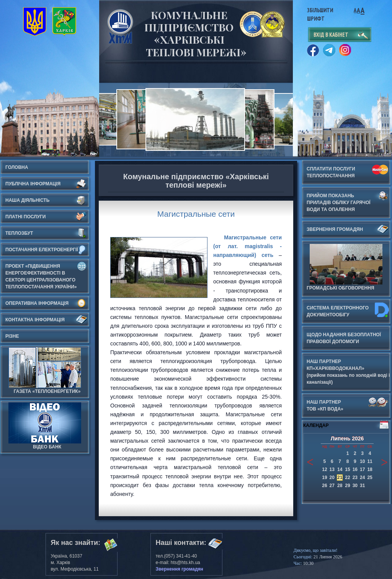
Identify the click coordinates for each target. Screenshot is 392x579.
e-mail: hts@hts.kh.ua (178, 563)
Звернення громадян (180, 569)
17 (362, 469)
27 (332, 486)
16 (355, 469)
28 (340, 486)
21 (340, 478)
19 (324, 478)
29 (347, 486)
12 (324, 469)
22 (347, 478)
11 (370, 461)
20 (332, 478)
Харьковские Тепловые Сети (120, 26)
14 (340, 469)
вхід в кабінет (331, 35)
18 (370, 469)
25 (370, 478)
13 (332, 469)
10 (362, 461)
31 (362, 486)
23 (355, 478)
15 (347, 469)
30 (355, 486)
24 (362, 478)
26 (324, 486)
